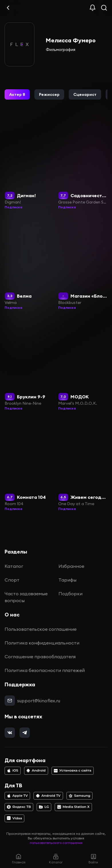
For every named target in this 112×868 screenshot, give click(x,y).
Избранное (71, 566)
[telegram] (25, 733)
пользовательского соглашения (56, 843)
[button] (17, 94)
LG (44, 807)
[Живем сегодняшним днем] (83, 464)
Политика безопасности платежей (45, 670)
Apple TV (17, 796)
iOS (12, 770)
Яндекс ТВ (19, 807)
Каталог (14, 566)
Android (36, 770)
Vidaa (14, 818)
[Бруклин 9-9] (29, 364)
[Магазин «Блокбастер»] (83, 263)
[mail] (10, 701)
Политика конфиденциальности (42, 643)
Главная (19, 859)
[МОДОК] (83, 364)
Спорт (12, 580)
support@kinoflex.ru (39, 701)
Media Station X (73, 807)
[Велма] (29, 263)
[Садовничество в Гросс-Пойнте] (83, 163)
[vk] (10, 733)
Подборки (70, 594)
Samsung (79, 796)
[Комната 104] (29, 464)
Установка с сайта (73, 770)
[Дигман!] (29, 163)
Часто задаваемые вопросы (26, 597)
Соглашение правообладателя (40, 657)
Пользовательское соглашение (41, 629)
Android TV (48, 796)
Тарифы (67, 580)
